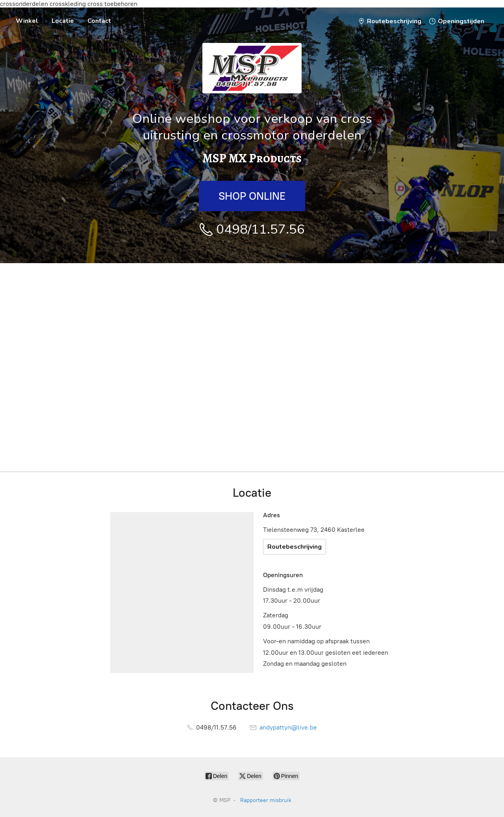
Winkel (27, 21)
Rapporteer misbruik (266, 800)
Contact (99, 21)
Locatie (63, 21)
